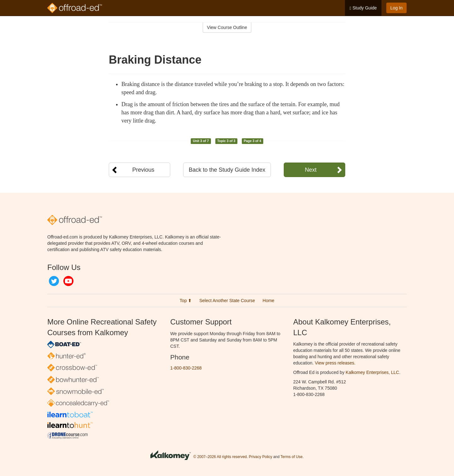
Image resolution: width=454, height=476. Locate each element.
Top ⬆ (186, 301)
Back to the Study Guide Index (227, 170)
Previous (143, 170)
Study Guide (363, 8)
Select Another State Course (227, 301)
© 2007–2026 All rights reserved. (221, 457)
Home (268, 301)
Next (311, 170)
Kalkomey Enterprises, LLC (372, 372)
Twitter (54, 281)
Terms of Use (292, 457)
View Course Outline (227, 27)
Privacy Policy (260, 457)
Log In (396, 8)
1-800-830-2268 (186, 368)
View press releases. (335, 363)
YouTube (68, 281)
